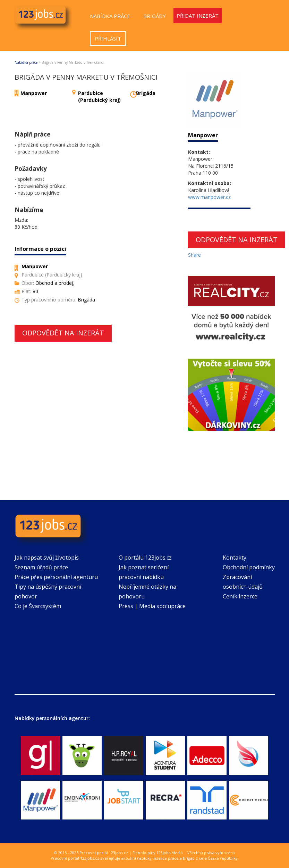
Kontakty (235, 558)
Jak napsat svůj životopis (47, 558)
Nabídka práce (110, 16)
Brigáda (146, 93)
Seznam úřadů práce (41, 567)
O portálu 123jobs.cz (145, 558)
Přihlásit (108, 38)
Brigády (155, 16)
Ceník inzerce (240, 596)
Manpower (34, 93)
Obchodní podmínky (249, 567)
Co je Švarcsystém (38, 606)
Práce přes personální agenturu (56, 577)
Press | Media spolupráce (152, 606)
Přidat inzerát (198, 16)
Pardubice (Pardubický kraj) (99, 97)
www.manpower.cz (209, 197)
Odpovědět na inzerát (63, 333)
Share (194, 255)
